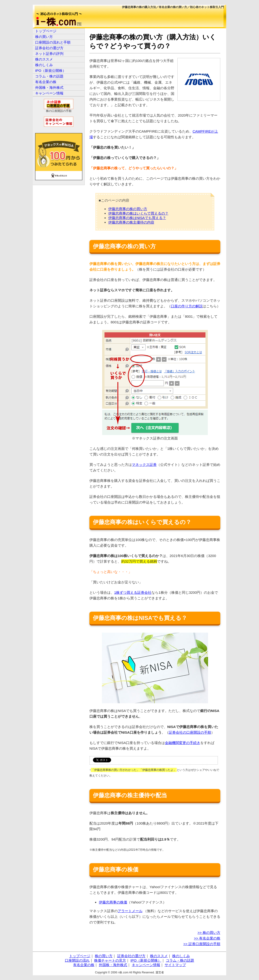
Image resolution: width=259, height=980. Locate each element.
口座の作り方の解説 (187, 306)
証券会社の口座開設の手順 (190, 732)
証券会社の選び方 (49, 48)
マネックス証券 (144, 465)
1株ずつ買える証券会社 (133, 592)
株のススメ (44, 59)
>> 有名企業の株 (207, 938)
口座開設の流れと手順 (53, 42)
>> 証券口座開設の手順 (202, 944)
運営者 (160, 972)
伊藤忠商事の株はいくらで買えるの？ (138, 213)
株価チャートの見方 (110, 960)
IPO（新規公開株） (51, 71)
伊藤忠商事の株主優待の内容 (131, 222)
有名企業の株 (46, 82)
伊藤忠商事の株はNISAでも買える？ (137, 218)
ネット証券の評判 (49, 54)
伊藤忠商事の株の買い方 (128, 209)
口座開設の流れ (77, 960)
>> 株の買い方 (209, 933)
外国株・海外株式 (49, 87)
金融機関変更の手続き (183, 743)
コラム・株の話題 (49, 76)
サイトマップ (175, 965)
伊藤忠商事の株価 (113, 902)
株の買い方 (44, 37)
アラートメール (130, 911)
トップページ (46, 31)
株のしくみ (44, 65)
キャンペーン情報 (49, 93)
